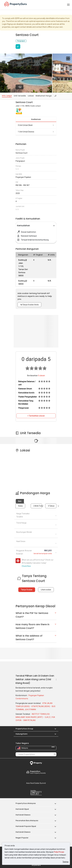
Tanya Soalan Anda (29, 305)
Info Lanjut (7, 96)
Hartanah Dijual (22, 809)
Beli (20, 501)
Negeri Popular (22, 838)
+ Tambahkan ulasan (36, 416)
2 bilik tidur (38, 506)
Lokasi (31, 96)
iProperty (36, 763)
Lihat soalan (46, 590)
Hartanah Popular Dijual (26, 826)
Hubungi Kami (21, 734)
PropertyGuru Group (24, 729)
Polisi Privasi (59, 852)
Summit (36, 783)
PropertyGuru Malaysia (26, 803)
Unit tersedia (20, 96)
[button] (54, 729)
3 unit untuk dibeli (36, 125)
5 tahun (51, 506)
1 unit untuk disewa (36, 132)
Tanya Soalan (27, 590)
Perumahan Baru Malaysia (27, 821)
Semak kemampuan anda (43, 554)
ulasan (42, 376)
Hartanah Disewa (23, 815)
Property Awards (36, 772)
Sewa (20, 506)
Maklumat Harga (44, 96)
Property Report (36, 793)
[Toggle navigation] (68, 5)
